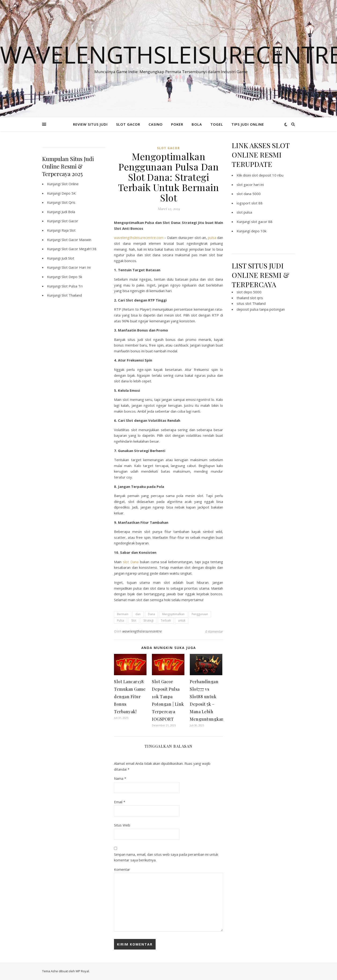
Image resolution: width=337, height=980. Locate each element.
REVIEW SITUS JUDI (90, 124)
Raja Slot (69, 230)
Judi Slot (68, 258)
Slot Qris (68, 202)
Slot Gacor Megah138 (79, 249)
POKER (177, 124)
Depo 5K (69, 193)
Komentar (122, 869)
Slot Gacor (70, 221)
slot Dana (131, 562)
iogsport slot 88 (250, 203)
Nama (120, 778)
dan (138, 614)
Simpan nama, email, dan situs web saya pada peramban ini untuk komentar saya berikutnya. (166, 857)
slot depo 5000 (249, 292)
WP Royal (82, 971)
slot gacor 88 (262, 222)
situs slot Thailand (251, 303)
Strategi (148, 620)
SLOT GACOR (128, 124)
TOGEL (217, 124)
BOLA (197, 124)
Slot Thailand (72, 295)
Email (120, 802)
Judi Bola (68, 212)
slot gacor (168, 148)
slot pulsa (244, 212)
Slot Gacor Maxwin (76, 240)
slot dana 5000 (249, 194)
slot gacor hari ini (250, 185)
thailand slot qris (250, 298)
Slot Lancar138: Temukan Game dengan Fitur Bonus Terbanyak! (130, 697)
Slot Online (70, 184)
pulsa (212, 237)
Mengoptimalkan (173, 614)
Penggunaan (200, 614)
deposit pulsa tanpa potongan (261, 309)
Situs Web (122, 825)
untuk (182, 620)
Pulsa (121, 620)
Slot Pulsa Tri (72, 286)
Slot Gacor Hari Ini (76, 267)
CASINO (156, 124)
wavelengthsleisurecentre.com (139, 237)
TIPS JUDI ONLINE (248, 124)
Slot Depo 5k (72, 277)
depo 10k (259, 231)
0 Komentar (214, 631)
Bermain (123, 614)
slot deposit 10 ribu (268, 175)
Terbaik (166, 620)
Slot (134, 620)
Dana (151, 614)
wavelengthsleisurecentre (142, 631)
